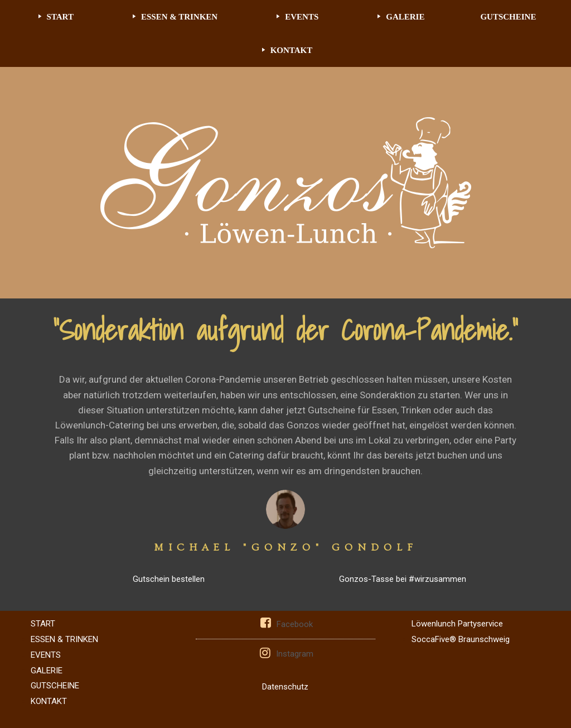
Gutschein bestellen (169, 579)
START (60, 17)
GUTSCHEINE (508, 17)
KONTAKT (292, 50)
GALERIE (405, 17)
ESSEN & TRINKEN (179, 17)
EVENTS (302, 17)
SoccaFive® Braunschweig (461, 639)
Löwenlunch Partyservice (457, 624)
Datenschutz (285, 687)
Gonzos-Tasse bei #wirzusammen (403, 579)
